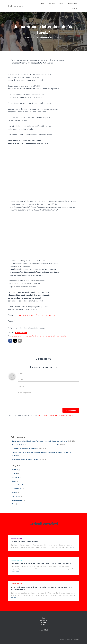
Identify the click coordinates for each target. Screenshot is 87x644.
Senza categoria (17, 500)
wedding (64, 336)
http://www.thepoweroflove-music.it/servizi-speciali (39, 315)
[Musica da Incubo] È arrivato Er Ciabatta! (25, 460)
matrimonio (48, 336)
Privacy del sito (44, 630)
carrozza (14, 336)
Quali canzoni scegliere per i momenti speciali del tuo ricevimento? (42, 563)
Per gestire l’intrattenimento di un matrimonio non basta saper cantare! (35, 445)
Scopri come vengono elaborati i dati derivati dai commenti (56, 415)
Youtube (43, 625)
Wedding (52, 4)
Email (44, 618)
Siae (13, 504)
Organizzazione (17, 489)
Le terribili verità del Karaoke (24, 542)
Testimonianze (72, 4)
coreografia (30, 336)
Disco (14, 481)
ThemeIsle (76, 640)
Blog (61, 4)
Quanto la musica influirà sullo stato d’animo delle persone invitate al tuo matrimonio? (40, 441)
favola (42, 336)
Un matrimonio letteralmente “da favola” (25, 449)
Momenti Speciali (21, 333)
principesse (57, 336)
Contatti (74, 9)
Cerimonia (15, 477)
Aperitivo (15, 470)
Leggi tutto (72, 547)
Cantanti (14, 473)
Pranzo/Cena (16, 496)
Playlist (14, 492)
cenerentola (22, 336)
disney (37, 336)
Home (43, 4)
